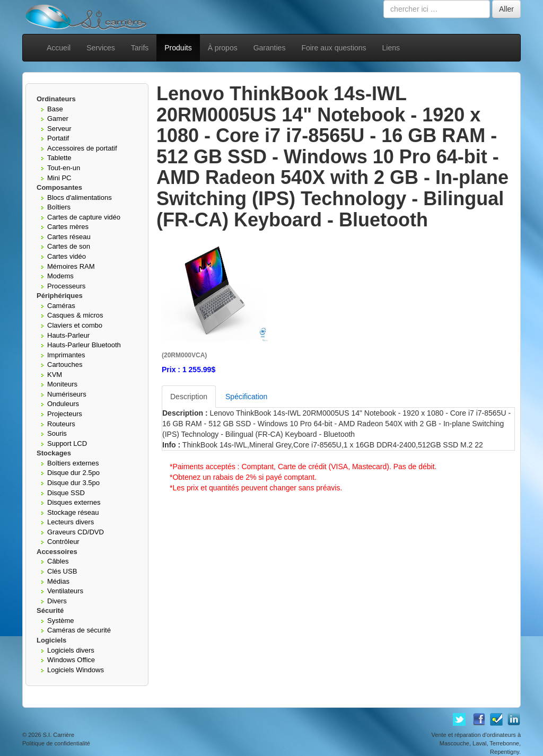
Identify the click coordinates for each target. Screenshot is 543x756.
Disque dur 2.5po (73, 473)
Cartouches (65, 364)
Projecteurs (65, 414)
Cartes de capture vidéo (84, 217)
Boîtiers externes (73, 463)
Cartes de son (69, 246)
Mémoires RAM (71, 266)
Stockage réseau (73, 512)
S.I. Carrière (59, 735)
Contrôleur (63, 542)
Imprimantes (66, 355)
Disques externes (74, 502)
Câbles (58, 561)
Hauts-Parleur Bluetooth (84, 345)
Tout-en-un (64, 168)
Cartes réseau (69, 237)
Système (61, 621)
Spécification (246, 397)
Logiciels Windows (76, 670)
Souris (57, 433)
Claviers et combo (75, 325)
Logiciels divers (71, 650)
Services (101, 48)
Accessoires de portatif (82, 148)
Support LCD (67, 443)
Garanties (270, 48)
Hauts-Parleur (68, 335)
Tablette (59, 158)
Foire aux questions (334, 48)
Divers (57, 601)
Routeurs (61, 424)
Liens (391, 48)
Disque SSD (66, 493)
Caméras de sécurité (79, 630)
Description (189, 397)
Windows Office (71, 660)
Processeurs (66, 286)
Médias (58, 581)
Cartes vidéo (67, 256)
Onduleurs (63, 404)
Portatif (58, 138)
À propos (223, 48)
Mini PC (59, 178)
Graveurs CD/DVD (76, 532)
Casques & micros (75, 315)
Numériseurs (67, 394)
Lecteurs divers (71, 522)
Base (55, 109)
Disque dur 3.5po (73, 483)
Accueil (59, 48)
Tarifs (140, 48)
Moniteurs (62, 384)
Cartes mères (68, 227)
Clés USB (62, 571)
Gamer (58, 118)
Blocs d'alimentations (80, 197)
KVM (55, 375)
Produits (178, 48)
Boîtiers (59, 207)
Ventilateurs (65, 591)
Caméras (61, 306)
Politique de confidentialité (56, 743)
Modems (60, 276)
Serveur (59, 129)
